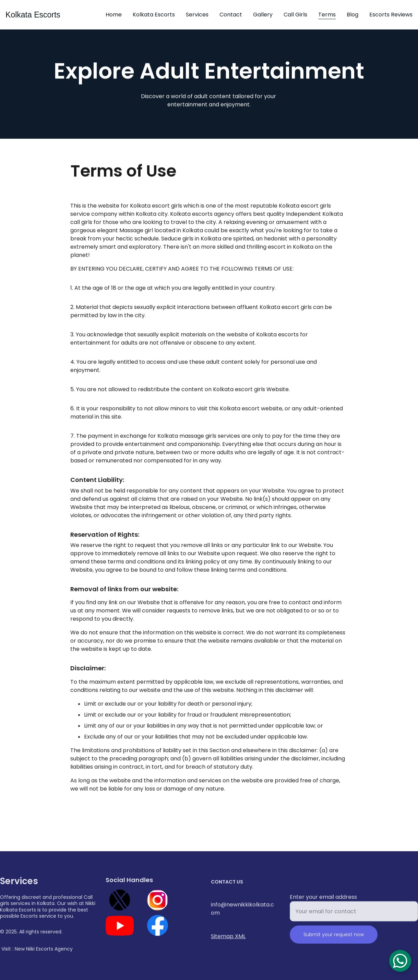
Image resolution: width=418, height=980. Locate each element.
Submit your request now (334, 940)
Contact (231, 15)
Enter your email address (323, 902)
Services (197, 15)
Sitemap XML (228, 937)
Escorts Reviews (391, 15)
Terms (327, 15)
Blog (353, 15)
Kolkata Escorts (154, 15)
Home (114, 15)
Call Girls (295, 15)
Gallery (263, 15)
